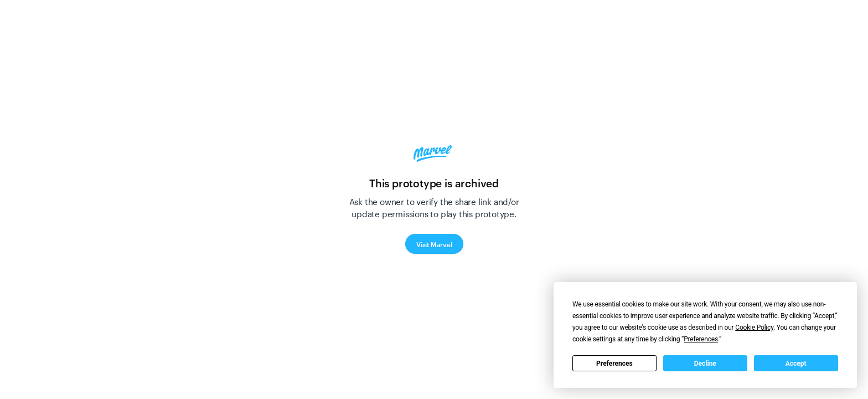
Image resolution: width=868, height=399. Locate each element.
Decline (705, 364)
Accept (796, 364)
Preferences (614, 364)
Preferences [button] (701, 339)
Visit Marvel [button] (434, 244)
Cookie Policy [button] (754, 328)
